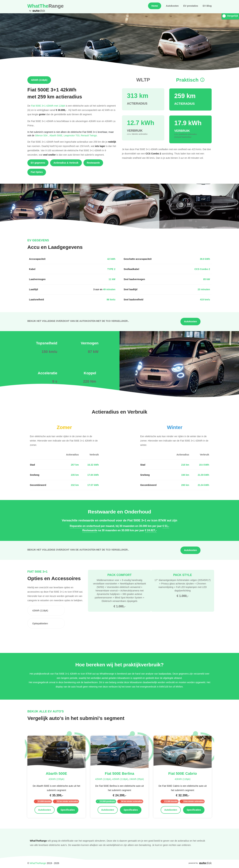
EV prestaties (191, 6)
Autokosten (172, 6)
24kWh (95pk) (137, 779)
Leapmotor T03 (72, 135)
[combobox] (46, 610)
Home (155, 6)
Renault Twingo (89, 135)
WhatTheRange (38, 863)
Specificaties (68, 810)
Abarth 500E (57, 135)
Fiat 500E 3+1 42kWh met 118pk (48, 106)
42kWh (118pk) (103, 779)
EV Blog (207, 6)
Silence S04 (42, 135)
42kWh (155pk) (56, 779)
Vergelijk (230, 16)
